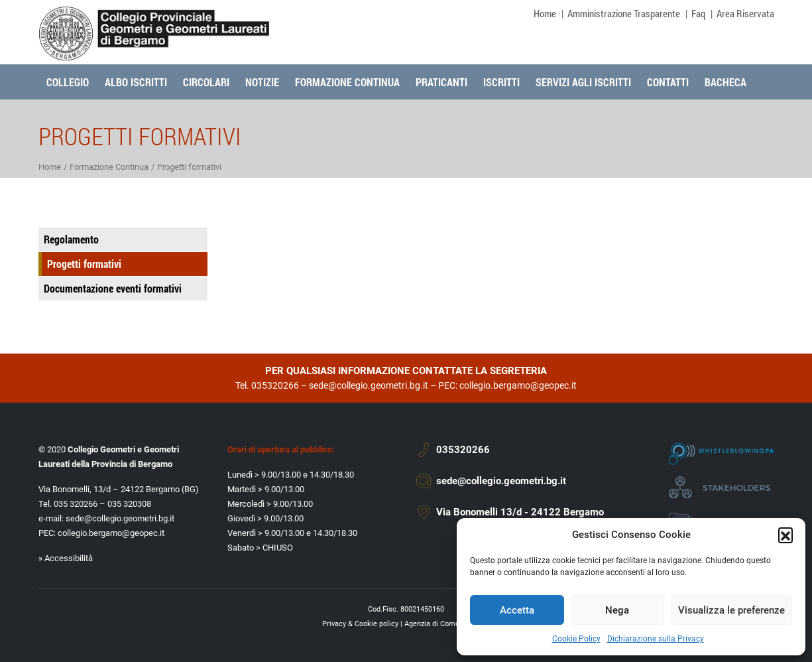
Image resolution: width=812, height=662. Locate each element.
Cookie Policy (576, 639)
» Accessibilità (66, 558)
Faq (698, 13)
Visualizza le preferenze (731, 610)
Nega (617, 610)
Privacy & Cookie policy (360, 624)
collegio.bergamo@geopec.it (518, 385)
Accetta (517, 610)
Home (545, 13)
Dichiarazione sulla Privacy (656, 639)
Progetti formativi (84, 264)
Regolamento (71, 239)
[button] (785, 535)
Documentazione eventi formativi (113, 288)
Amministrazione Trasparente (624, 13)
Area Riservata (745, 13)
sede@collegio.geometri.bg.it (369, 385)
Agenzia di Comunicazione (447, 624)
